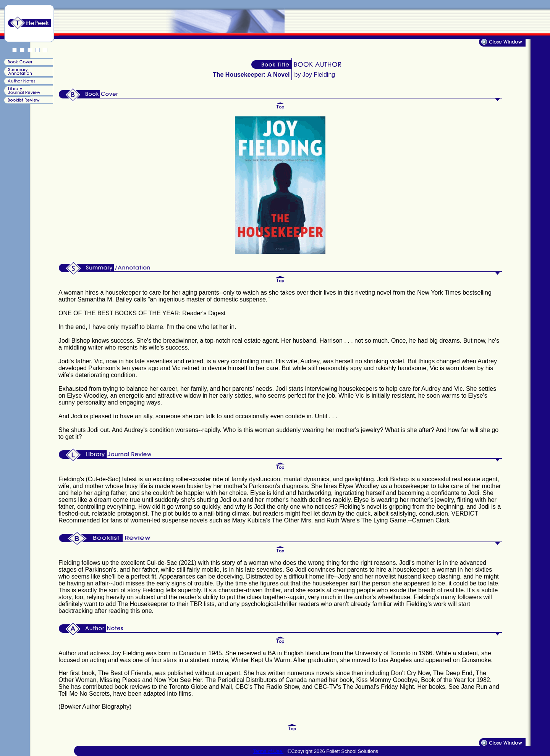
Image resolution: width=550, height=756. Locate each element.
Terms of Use (268, 751)
